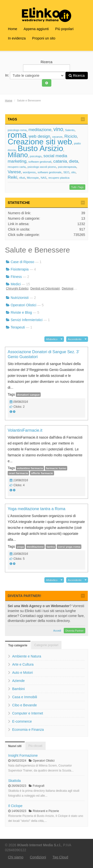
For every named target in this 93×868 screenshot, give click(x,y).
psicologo (36, 156)
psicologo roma (17, 130)
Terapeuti (18, 327)
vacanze (57, 137)
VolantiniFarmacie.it (25, 430)
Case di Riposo (22, 262)
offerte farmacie (42, 473)
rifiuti (22, 178)
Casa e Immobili (25, 697)
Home (13, 29)
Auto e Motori (22, 673)
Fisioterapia (20, 269)
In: (35, 76)
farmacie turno (56, 468)
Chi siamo (16, 857)
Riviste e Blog (21, 312)
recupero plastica (59, 178)
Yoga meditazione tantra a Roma (36, 509)
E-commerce (22, 721)
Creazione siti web (40, 142)
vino (58, 129)
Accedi (57, 631)
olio (73, 172)
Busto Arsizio (40, 148)
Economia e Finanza (28, 730)
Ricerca (46, 66)
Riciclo (71, 136)
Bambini (18, 689)
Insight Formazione (23, 755)
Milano (18, 155)
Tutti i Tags (77, 187)
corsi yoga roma (69, 547)
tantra (51, 547)
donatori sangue (28, 395)
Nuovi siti (15, 746)
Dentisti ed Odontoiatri (45, 289)
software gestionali (40, 162)
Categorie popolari (46, 645)
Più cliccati (35, 746)
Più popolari (64, 29)
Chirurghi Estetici (17, 289)
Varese (14, 172)
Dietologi (68, 289)
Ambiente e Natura (27, 656)
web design (39, 136)
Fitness (16, 277)
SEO (66, 172)
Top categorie (18, 645)
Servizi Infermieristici (27, 320)
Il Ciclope (15, 806)
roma (17, 135)
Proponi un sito (44, 38)
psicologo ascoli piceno (42, 167)
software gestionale (49, 172)
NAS (44, 178)
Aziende (18, 681)
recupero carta (17, 167)
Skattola (15, 781)
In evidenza (17, 38)
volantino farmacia (30, 468)
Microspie (33, 178)
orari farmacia (18, 473)
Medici (16, 284)
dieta (74, 161)
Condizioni (38, 857)
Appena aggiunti (36, 29)
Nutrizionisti (20, 298)
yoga (20, 547)
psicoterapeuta (67, 167)
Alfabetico (52, 339)
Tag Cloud (60, 857)
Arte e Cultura (23, 664)
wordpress (29, 172)
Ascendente (75, 339)
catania (60, 161)
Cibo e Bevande (25, 705)
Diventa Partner (75, 631)
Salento (70, 130)
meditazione (40, 130)
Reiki (12, 177)
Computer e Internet (28, 713)
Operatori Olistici (23, 305)
